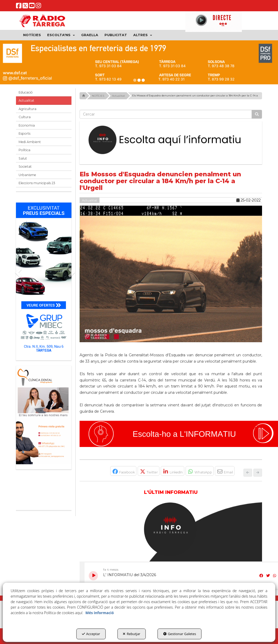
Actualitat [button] (26, 100)
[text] (166, 114)
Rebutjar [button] (132, 634)
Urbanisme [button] (27, 175)
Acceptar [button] (91, 634)
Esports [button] (24, 133)
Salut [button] (23, 158)
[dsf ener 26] (139, 62)
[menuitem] (32, 35)
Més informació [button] (99, 613)
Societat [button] (25, 167)
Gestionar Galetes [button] (180, 634)
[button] (19, 7)
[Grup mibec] (44, 279)
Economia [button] (27, 125)
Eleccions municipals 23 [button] (37, 183)
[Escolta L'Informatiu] (171, 140)
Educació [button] (26, 92)
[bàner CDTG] (44, 415)
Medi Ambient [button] (30, 142)
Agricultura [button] (27, 109)
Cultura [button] (25, 117)
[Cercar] (257, 114)
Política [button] (24, 150)
